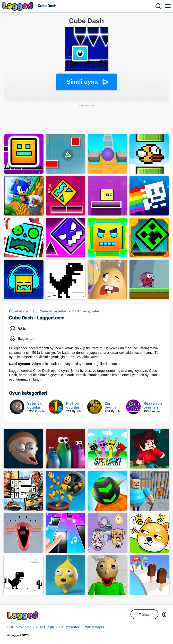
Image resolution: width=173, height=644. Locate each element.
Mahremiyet (94, 627)
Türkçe (144, 615)
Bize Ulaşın (45, 627)
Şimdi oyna (82, 82)
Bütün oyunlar (19, 627)
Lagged (18, 6)
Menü (168, 6)
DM (164, 614)
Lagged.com (23, 616)
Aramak (158, 6)
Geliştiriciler (69, 627)
